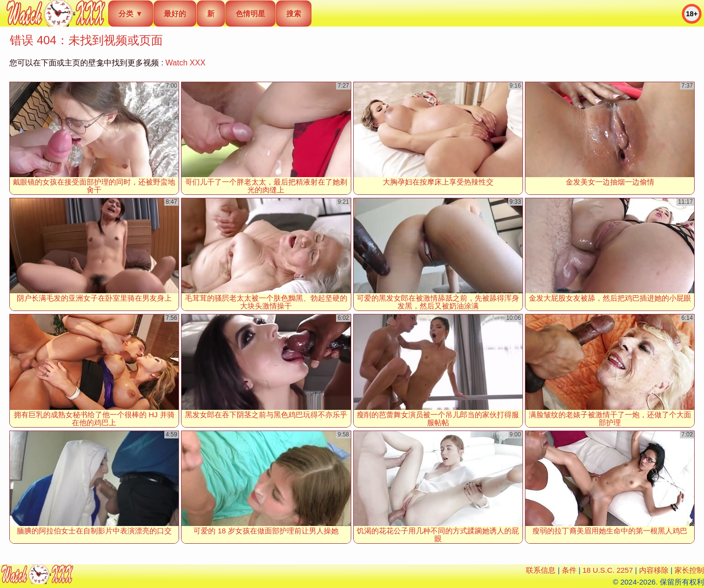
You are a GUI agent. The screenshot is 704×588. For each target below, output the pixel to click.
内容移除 (654, 570)
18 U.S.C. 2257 (608, 570)
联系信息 (541, 570)
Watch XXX (185, 63)
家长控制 (689, 570)
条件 (569, 570)
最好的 (175, 14)
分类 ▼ (131, 14)
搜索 (294, 14)
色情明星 (250, 14)
